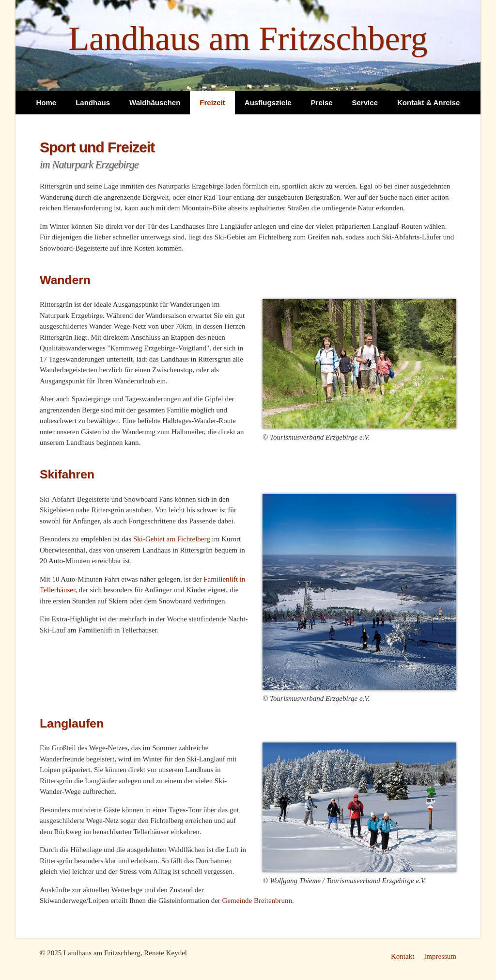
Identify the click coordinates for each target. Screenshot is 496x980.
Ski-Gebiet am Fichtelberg (172, 539)
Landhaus (93, 103)
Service (365, 103)
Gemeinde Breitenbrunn (257, 901)
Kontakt (403, 956)
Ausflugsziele (268, 103)
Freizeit (212, 103)
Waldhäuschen (155, 103)
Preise (322, 103)
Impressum (440, 956)
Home (46, 103)
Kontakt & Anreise (428, 103)
